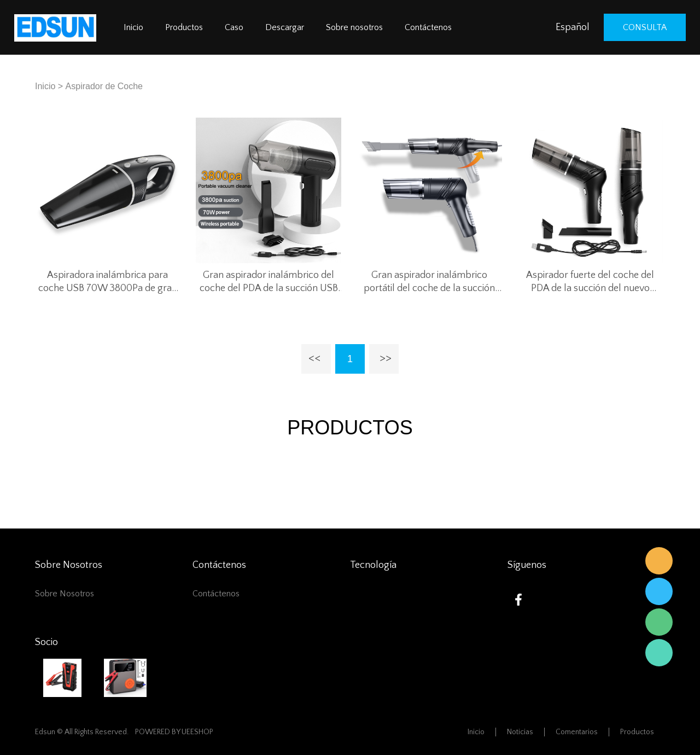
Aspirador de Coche (104, 86)
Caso (234, 27)
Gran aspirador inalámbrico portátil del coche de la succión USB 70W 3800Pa (429, 282)
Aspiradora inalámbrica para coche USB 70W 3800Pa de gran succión (108, 282)
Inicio (133, 27)
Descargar (285, 27)
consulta (645, 27)
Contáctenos (428, 27)
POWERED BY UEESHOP (174, 732)
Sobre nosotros (354, 27)
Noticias (520, 732)
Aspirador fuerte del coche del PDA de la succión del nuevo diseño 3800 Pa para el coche (590, 282)
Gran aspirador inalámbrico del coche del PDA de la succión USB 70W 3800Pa (269, 282)
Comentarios (577, 732)
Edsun (659, 561)
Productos (184, 27)
